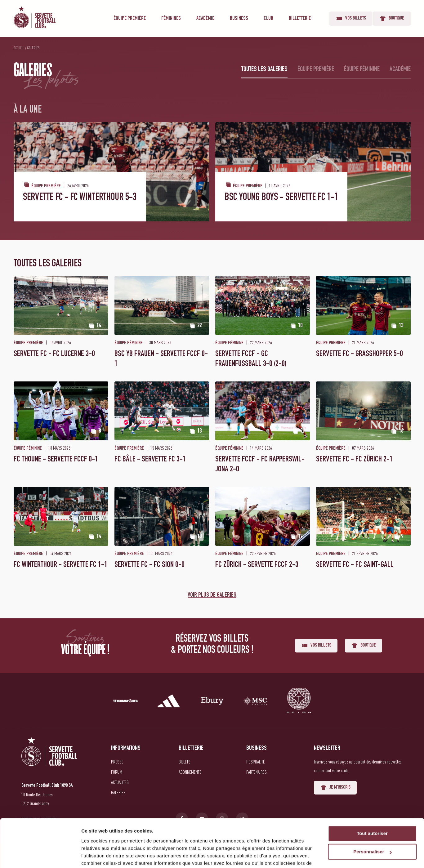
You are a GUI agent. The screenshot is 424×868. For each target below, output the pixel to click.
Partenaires (257, 772)
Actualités (120, 782)
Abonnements (190, 772)
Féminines (171, 19)
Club (268, 19)
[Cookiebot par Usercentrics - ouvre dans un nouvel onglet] (40, 856)
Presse (117, 762)
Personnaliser (372, 820)
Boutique (392, 19)
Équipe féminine (362, 69)
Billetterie (300, 19)
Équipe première (130, 19)
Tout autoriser (372, 802)
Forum (117, 772)
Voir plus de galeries (212, 595)
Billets (185, 762)
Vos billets (351, 19)
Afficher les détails (102, 856)
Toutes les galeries (264, 69)
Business (239, 19)
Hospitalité (256, 762)
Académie (205, 19)
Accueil (19, 48)
